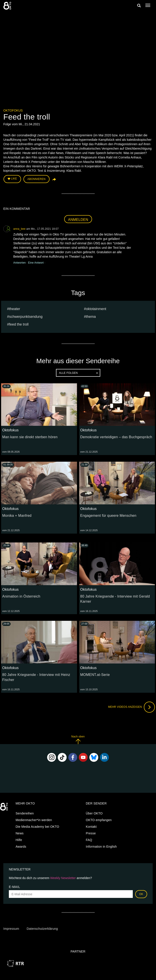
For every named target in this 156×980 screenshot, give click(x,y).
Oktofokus (13, 110)
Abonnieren (37, 179)
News (20, 833)
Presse (91, 833)
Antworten (20, 263)
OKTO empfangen (99, 820)
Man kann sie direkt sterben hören (30, 437)
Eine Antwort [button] (36, 263)
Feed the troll (19, 324)
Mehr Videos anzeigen (131, 707)
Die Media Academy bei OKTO (38, 827)
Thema (91, 317)
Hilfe (19, 840)
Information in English (101, 847)
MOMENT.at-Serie (95, 675)
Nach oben (78, 740)
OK (141, 894)
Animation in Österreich (21, 596)
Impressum (11, 929)
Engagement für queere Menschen (108, 516)
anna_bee (19, 229)
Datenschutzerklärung (42, 929)
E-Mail (14, 887)
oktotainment (96, 309)
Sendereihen (25, 813)
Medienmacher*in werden (34, 820)
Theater (15, 309)
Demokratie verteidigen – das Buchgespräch (116, 437)
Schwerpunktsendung (26, 317)
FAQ (89, 840)
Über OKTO (94, 813)
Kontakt (91, 827)
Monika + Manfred (17, 516)
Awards (21, 847)
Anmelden (78, 220)
